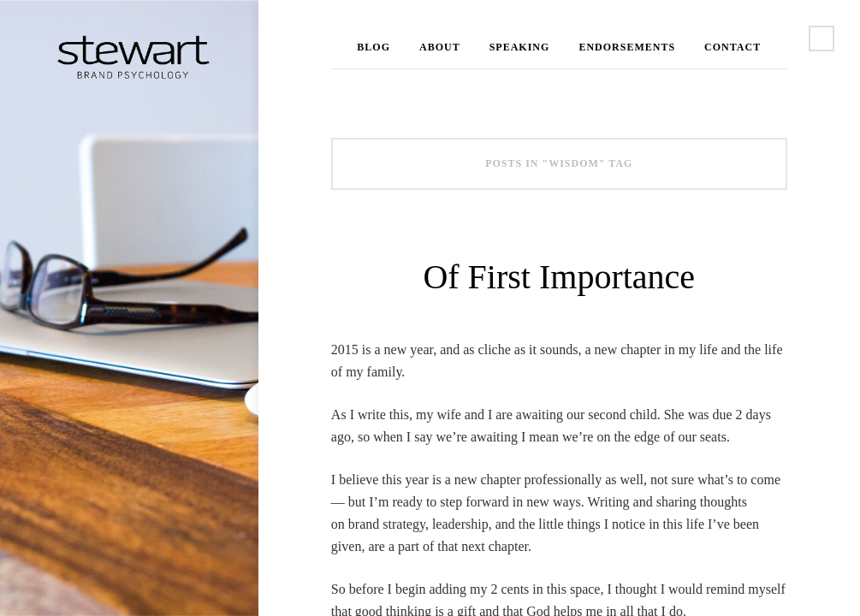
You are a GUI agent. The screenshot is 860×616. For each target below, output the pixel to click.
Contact (732, 47)
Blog (374, 47)
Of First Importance (559, 277)
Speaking (520, 47)
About (440, 47)
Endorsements (627, 47)
